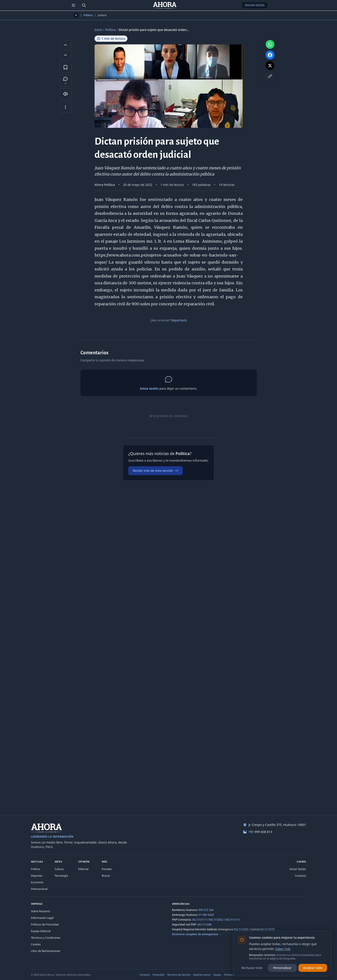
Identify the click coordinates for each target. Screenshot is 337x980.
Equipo (217, 975)
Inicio (99, 30)
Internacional (39, 889)
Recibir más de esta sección (155, 471)
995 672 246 (206, 910)
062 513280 (204, 924)
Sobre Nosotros (41, 911)
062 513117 (199, 920)
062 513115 (233, 920)
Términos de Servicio (179, 975)
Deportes (37, 876)
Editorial (83, 869)
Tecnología (61, 876)
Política (88, 15)
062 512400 (241, 929)
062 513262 (216, 920)
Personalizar (282, 968)
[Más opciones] (65, 107)
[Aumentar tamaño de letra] (65, 45)
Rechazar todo (252, 968)
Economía (37, 882)
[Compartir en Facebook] (270, 55)
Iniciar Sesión (255, 5)
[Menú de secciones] (73, 5)
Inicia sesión (149, 388)
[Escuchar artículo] (65, 94)
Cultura (59, 869)
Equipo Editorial (41, 931)
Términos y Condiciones (46, 938)
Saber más (283, 949)
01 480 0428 (206, 915)
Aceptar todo (313, 968)
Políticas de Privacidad (45, 924)
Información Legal (42, 918)
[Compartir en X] (270, 66)
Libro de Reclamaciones (46, 951)
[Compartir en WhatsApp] (270, 44)
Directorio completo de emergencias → (197, 934)
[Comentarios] (65, 81)
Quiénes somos (202, 975)
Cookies (36, 944)
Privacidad (158, 975)
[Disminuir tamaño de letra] (65, 55)
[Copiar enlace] (270, 76)
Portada (107, 869)
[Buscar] (84, 5)
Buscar (106, 876)
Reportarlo (179, 320)
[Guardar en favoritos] (65, 67)
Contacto (301, 876)
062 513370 (267, 929)
